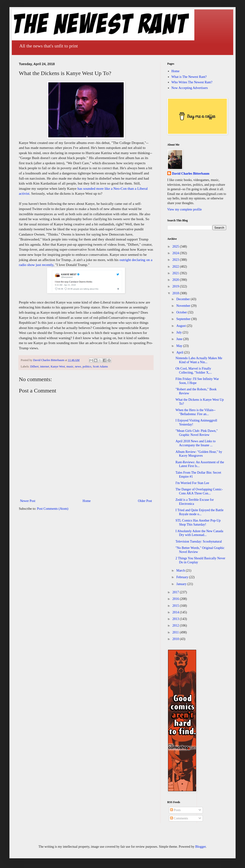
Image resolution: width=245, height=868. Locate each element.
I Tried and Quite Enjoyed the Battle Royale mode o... (200, 512)
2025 (176, 246)
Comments (179, 818)
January (182, 584)
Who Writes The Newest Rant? (192, 82)
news (78, 367)
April (180, 352)
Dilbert (34, 367)
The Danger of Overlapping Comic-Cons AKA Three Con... (199, 491)
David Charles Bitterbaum (191, 174)
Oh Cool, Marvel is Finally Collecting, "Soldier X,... (194, 371)
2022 (176, 267)
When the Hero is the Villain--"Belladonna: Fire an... (196, 412)
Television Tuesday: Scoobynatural (199, 541)
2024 (176, 253)
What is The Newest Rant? (189, 77)
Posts (175, 810)
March (181, 571)
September (184, 319)
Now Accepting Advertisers (190, 88)
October (182, 312)
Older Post (145, 501)
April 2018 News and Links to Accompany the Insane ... (196, 443)
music (70, 367)
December (183, 299)
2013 (176, 619)
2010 (176, 639)
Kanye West (58, 367)
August (181, 326)
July (179, 332)
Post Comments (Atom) (53, 509)
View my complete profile (185, 209)
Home (87, 501)
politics (87, 367)
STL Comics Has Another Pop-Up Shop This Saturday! (198, 522)
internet (45, 367)
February (183, 577)
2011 (176, 632)
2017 (176, 592)
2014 (176, 612)
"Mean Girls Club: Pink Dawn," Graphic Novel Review (197, 433)
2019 (176, 286)
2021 (176, 273)
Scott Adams (100, 367)
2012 (176, 626)
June (180, 339)
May (180, 346)
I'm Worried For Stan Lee (192, 483)
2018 (176, 293)
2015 (176, 606)
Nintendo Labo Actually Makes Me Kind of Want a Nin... (199, 360)
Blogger (200, 847)
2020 (176, 280)
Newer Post (28, 501)
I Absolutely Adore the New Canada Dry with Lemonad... (199, 533)
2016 (176, 599)
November (184, 306)
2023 (176, 260)
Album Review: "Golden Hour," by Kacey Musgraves (199, 454)
